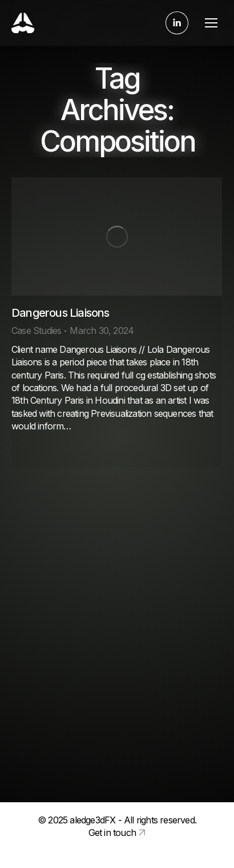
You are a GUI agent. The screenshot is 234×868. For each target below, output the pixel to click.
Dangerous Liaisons (60, 313)
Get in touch (112, 833)
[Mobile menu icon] (211, 23)
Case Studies (36, 331)
